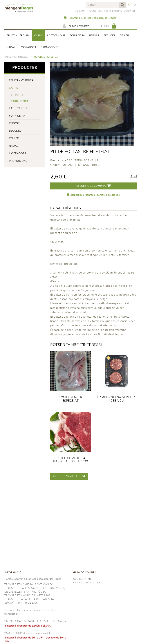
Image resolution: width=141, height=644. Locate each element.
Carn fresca (21, 57)
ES (135, 5)
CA (130, 5)
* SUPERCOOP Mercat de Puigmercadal (27, 633)
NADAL (14, 146)
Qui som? (80, 11)
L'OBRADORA (18, 153)
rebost (14, 123)
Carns (8, 57)
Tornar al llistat (69, 476)
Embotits (17, 95)
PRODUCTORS (94, 11)
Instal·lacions (113, 11)
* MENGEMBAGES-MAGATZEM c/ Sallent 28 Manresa (35, 621)
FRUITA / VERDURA (21, 80)
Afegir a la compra (93, 186)
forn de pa (17, 116)
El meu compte (76, 26)
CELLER (14, 138)
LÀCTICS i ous (19, 108)
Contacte (130, 11)
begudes (15, 131)
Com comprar (82, 579)
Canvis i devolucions (87, 583)
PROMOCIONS (18, 161)
